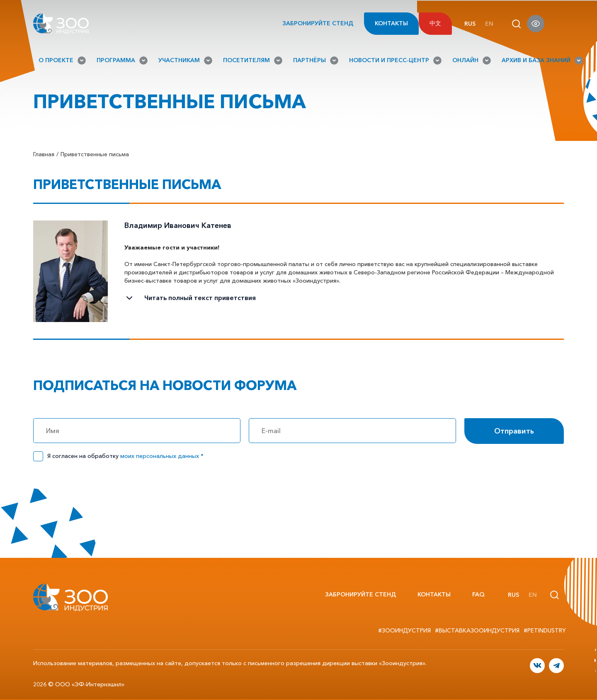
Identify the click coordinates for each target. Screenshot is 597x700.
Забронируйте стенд (311, 24)
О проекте (62, 61)
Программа (122, 61)
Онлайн (472, 61)
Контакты (391, 23)
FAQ (478, 594)
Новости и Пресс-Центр (395, 61)
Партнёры (316, 61)
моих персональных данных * (162, 456)
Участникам (185, 61)
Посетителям (253, 61)
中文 (435, 23)
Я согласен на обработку (125, 456)
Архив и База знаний (542, 61)
